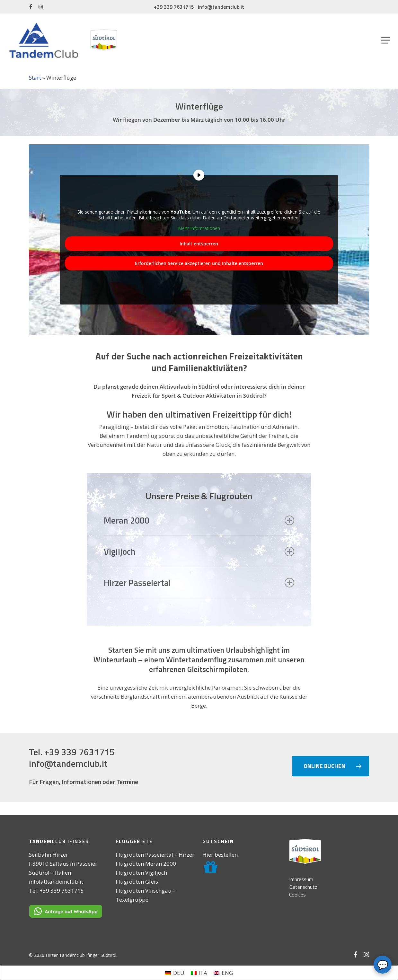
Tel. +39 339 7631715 (72, 752)
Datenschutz (303, 887)
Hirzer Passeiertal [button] (199, 583)
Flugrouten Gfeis (137, 882)
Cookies (297, 895)
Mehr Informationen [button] (199, 229)
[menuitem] (175, 973)
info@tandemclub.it (221, 7)
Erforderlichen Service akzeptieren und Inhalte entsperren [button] (199, 263)
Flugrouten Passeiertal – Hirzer (155, 855)
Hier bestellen (220, 855)
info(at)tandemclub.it (56, 882)
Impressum (301, 879)
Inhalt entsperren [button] (199, 244)
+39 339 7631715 (174, 7)
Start (35, 78)
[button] (386, 40)
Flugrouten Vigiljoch (141, 873)
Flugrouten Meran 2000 (146, 864)
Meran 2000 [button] (199, 520)
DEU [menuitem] (179, 973)
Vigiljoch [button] (199, 551)
